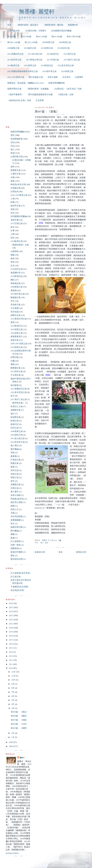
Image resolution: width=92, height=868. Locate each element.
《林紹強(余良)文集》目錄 (19, 100)
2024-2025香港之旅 (16, 77)
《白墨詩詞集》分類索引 (35, 31)
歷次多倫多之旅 (36, 77)
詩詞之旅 (15, 428)
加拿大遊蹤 (53, 77)
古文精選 (40, 100)
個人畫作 (15, 492)
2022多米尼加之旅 (66, 65)
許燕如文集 (16, 460)
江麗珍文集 (16, 174)
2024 (11, 611)
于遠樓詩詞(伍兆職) (19, 587)
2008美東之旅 (65, 42)
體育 (13, 322)
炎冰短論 (15, 312)
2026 (11, 603)
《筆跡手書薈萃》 (15, 95)
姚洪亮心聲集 (17, 502)
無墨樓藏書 (16, 520)
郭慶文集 (15, 463)
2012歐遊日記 (53, 54)
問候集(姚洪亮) (17, 499)
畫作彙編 (15, 449)
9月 (13, 684)
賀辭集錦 (15, 548)
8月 (13, 688)
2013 (11, 656)
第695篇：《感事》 (19, 728)
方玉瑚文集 (16, 375)
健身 (13, 467)
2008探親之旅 (13, 48)
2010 (11, 668)
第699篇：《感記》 (19, 712)
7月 (13, 692)
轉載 (13, 255)
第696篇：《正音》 (19, 724)
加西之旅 (15, 474)
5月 (13, 700)
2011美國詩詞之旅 (15, 54)
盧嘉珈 (14, 290)
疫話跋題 (15, 385)
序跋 (13, 453)
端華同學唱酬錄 (18, 132)
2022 (11, 620)
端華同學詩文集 (14, 89)
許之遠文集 (16, 577)
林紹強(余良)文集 (18, 184)
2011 (11, 664)
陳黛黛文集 (16, 298)
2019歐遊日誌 (47, 65)
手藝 (13, 513)
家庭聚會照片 (17, 337)
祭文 (13, 524)
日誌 (13, 146)
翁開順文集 (16, 410)
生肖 (13, 266)
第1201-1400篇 (31, 42)
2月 (13, 733)
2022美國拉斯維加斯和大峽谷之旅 (23, 71)
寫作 (13, 238)
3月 (13, 708)
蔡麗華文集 (16, 170)
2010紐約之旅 (30, 48)
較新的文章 (40, 552)
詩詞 (13, 142)
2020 (11, 628)
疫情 (13, 262)
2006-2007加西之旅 (19, 344)
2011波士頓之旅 (35, 54)
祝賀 (13, 209)
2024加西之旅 (67, 71)
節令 (13, 227)
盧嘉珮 (14, 456)
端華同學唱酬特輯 (57, 83)
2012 (11, 660)
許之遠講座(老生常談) (20, 573)
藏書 (13, 534)
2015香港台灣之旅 (34, 60)
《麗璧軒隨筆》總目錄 (53, 25)
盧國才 (22, 758)
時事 (13, 202)
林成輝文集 (16, 417)
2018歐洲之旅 (13, 65)
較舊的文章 (81, 552)
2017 (11, 640)
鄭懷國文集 (16, 368)
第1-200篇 (12, 37)
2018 (11, 636)
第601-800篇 (57, 37)
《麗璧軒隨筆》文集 (20, 245)
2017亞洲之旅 (53, 60)
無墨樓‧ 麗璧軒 (37, 12)
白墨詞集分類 (13, 31)
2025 (11, 607)
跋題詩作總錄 (17, 552)
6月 (13, 696)
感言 (47, 543)
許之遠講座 (16, 541)
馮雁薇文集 (16, 485)
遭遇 (13, 364)
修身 (13, 259)
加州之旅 (15, 470)
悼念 (13, 213)
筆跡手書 (15, 220)
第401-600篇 (41, 37)
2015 (11, 648)
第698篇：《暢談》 (19, 716)
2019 (11, 632)
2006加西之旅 (48, 42)
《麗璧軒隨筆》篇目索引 (27, 25)
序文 (13, 301)
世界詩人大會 (17, 407)
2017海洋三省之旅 (72, 60)
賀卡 (13, 396)
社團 (13, 361)
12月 (14, 672)
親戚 (13, 538)
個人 (42, 543)
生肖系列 (66, 77)
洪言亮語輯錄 (17, 516)
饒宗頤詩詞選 (17, 559)
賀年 (13, 481)
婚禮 (13, 506)
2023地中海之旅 (49, 71)
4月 (13, 704)
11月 (14, 676)
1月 (13, 737)
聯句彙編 (15, 531)
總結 (13, 280)
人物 (13, 199)
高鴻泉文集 (16, 305)
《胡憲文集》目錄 (65, 95)
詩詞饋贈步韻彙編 (19, 216)
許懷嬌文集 (16, 188)
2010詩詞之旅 (64, 48)
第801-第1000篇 (74, 37)
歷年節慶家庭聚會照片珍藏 (40, 95)
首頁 (9, 25)
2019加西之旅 (30, 65)
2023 (11, 615)
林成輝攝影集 (17, 139)
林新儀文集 (16, 283)
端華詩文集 (16, 315)
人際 (13, 234)
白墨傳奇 (79, 77)
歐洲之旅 (15, 421)
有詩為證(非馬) (17, 590)
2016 (11, 644)
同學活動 (15, 357)
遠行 (13, 414)
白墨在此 (15, 192)
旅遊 (13, 153)
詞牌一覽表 (16, 545)
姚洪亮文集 (16, 206)
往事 (13, 231)
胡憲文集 (15, 340)
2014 (11, 652)
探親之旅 (15, 477)
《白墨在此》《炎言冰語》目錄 (67, 89)
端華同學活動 (17, 527)
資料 (13, 167)
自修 (13, 177)
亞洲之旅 (15, 488)
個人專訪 (15, 446)
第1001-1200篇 (14, 42)
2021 (11, 624)
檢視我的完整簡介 (13, 853)
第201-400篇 (26, 37)
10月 (14, 680)
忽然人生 (15, 509)
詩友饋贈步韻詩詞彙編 (61, 31)
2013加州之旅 (70, 54)
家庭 (13, 181)
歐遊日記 (15, 424)
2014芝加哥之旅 (14, 60)
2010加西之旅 (47, 48)
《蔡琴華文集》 (18, 403)
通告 (13, 556)
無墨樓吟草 (73, 25)
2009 (11, 742)
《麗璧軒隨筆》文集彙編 (37, 89)
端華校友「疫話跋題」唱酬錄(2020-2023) (26, 83)
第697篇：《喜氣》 (19, 720)
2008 (11, 746)
